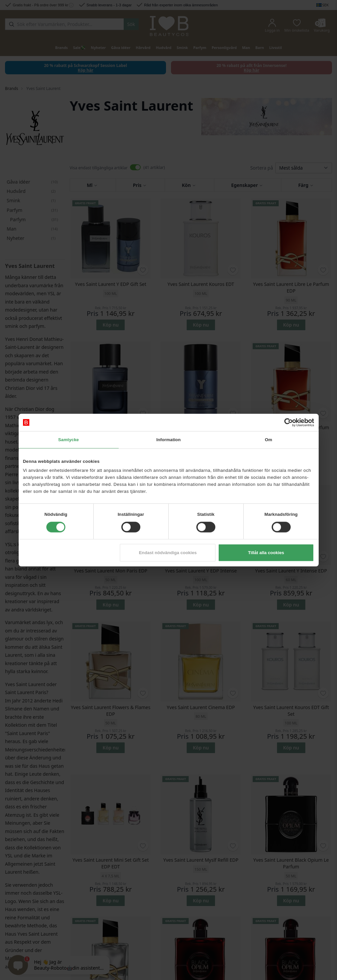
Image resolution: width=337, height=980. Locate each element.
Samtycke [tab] (68, 440)
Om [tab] (268, 440)
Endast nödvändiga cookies (168, 553)
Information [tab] (168, 440)
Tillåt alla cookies (266, 553)
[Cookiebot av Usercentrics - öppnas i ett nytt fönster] (285, 422)
